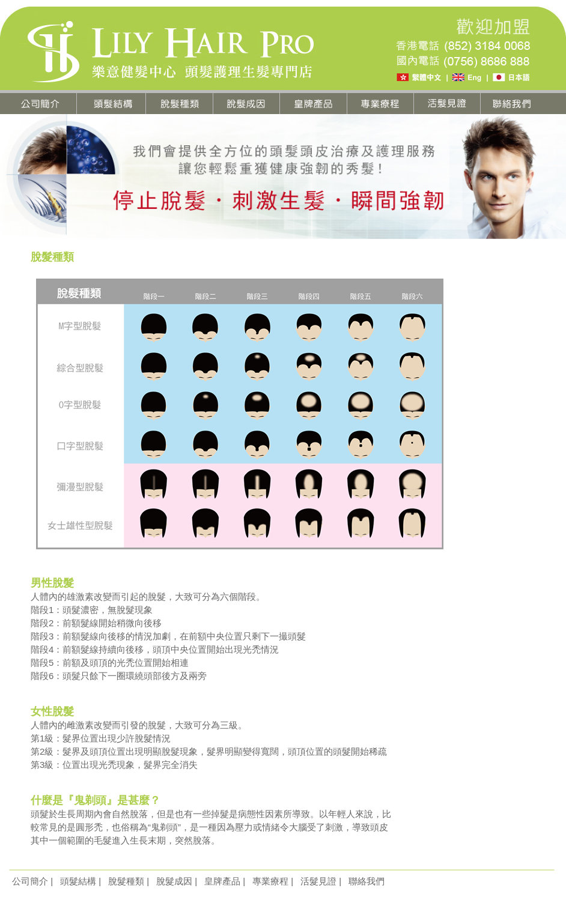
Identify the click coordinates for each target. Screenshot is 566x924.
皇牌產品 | (225, 881)
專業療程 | (273, 881)
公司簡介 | (32, 881)
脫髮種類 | (129, 881)
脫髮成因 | (177, 881)
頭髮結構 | (81, 881)
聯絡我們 (367, 881)
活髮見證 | (321, 881)
